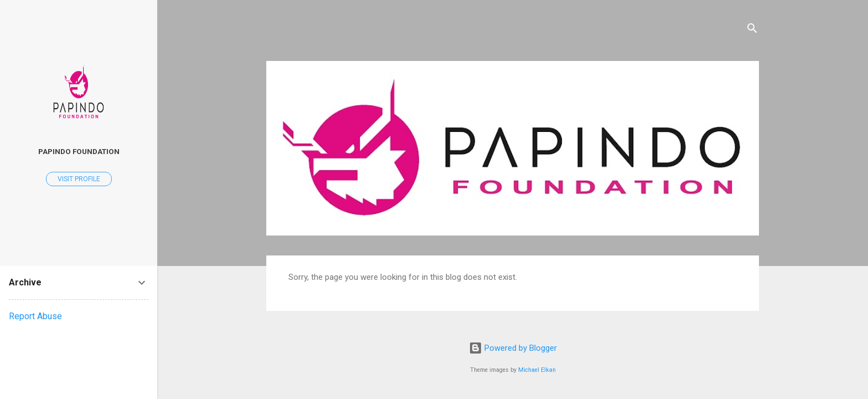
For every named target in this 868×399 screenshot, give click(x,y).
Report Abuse (35, 316)
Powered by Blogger (513, 348)
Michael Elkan (537, 370)
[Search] (752, 30)
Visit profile (79, 179)
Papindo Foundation (79, 151)
